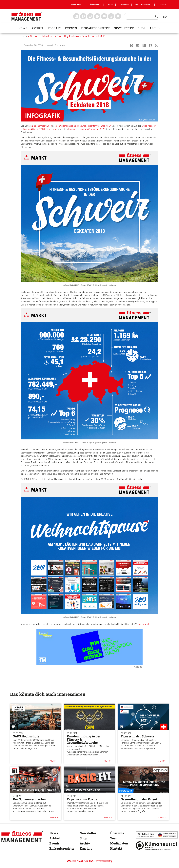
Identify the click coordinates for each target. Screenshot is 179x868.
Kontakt (162, 5)
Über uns (95, 5)
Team (110, 5)
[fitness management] (27, 16)
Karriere (124, 5)
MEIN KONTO (78, 5)
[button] (132, 45)
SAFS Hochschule (26, 736)
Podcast (54, 28)
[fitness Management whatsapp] (111, 16)
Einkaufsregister (95, 28)
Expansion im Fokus (82, 799)
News (23, 28)
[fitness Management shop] (165, 16)
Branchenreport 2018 (42, 126)
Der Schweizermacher (30, 799)
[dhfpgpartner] (157, 835)
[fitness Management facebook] (83, 16)
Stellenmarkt (143, 5)
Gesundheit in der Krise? (139, 799)
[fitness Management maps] (118, 16)
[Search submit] (156, 16)
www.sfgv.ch (143, 624)
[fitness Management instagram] (90, 16)
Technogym (52, 129)
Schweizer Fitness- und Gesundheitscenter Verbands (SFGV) (84, 126)
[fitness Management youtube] (104, 16)
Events (71, 28)
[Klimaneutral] (157, 846)
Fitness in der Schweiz (138, 736)
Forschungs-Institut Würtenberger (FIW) (87, 129)
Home (24, 36)
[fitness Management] (22, 837)
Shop (142, 28)
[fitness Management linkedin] (76, 16)
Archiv (155, 28)
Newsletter (124, 28)
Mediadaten (119, 843)
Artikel (38, 28)
